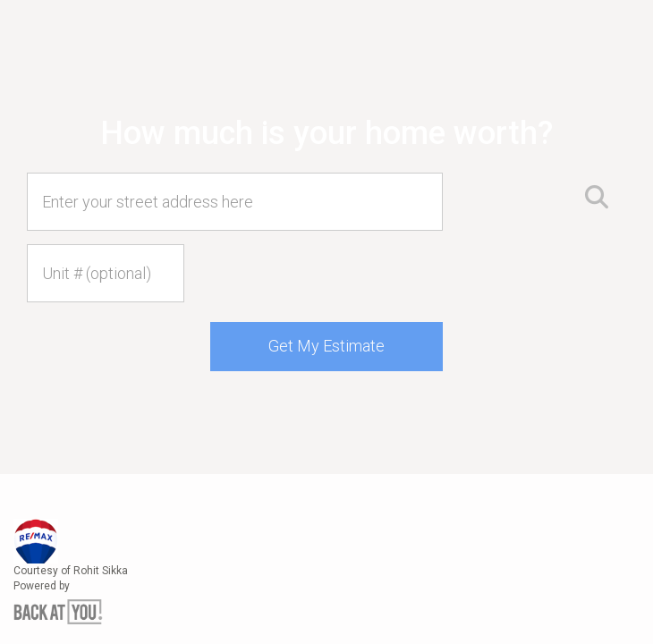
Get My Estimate (326, 346)
